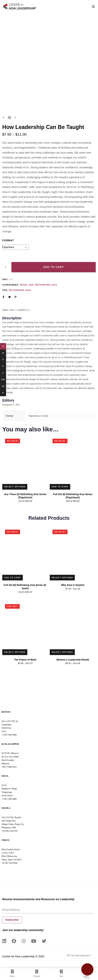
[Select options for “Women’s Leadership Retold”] (63, 653)
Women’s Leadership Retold (73, 661)
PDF (31, 285)
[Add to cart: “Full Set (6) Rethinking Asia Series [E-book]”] (13, 578)
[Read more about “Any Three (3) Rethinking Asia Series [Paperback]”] (15, 487)
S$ (4, 387)
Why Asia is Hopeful (73, 586)
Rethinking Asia (46, 285)
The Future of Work (25, 661)
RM (4, 380)
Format (8, 240)
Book (24, 285)
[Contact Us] (87, 969)
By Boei (87, 978)
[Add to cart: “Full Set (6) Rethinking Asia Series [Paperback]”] (61, 487)
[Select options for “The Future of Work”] (15, 653)
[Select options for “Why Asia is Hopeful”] (63, 578)
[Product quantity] (6, 267)
